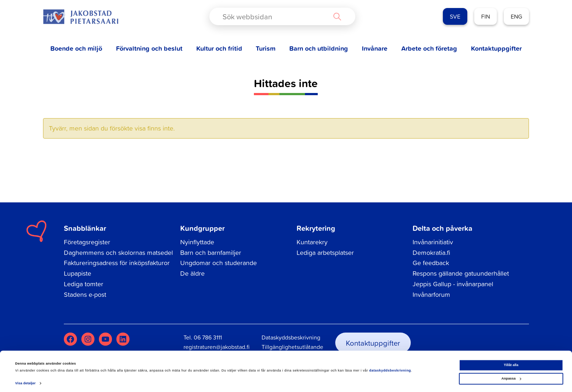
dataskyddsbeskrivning (390, 367)
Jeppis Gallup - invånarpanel (453, 284)
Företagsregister (87, 242)
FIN (486, 16)
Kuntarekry (312, 242)
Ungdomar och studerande (219, 263)
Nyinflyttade (197, 242)
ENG (516, 16)
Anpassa (511, 375)
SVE (455, 16)
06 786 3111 (208, 337)
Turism (266, 48)
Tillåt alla (511, 362)
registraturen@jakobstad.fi (217, 347)
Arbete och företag (429, 48)
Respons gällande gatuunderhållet (461, 273)
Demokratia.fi (431, 253)
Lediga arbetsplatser (325, 253)
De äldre (192, 273)
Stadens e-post (85, 294)
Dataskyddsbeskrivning (291, 337)
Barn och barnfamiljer (211, 253)
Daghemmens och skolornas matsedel (118, 253)
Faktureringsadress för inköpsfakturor (117, 263)
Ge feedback (431, 263)
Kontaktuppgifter (496, 48)
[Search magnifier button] (337, 16)
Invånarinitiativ (433, 242)
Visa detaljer (26, 380)
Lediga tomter (84, 284)
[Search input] (276, 16)
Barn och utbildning (319, 48)
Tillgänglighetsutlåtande (292, 347)
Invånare (375, 48)
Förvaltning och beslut (149, 48)
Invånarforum (431, 294)
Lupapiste (78, 273)
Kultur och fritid (219, 48)
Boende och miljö (76, 48)
